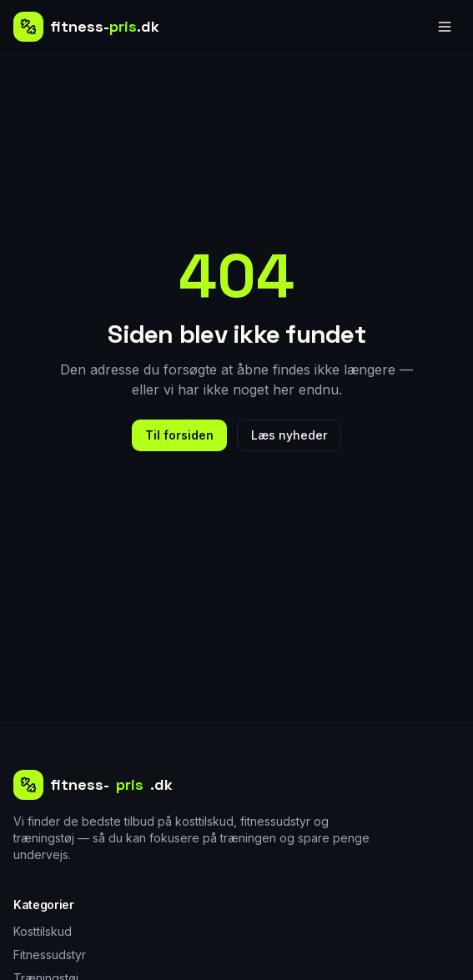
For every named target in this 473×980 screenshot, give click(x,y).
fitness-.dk (93, 785)
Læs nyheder (289, 435)
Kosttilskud (43, 931)
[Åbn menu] (445, 27)
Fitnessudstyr (50, 955)
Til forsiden (179, 435)
